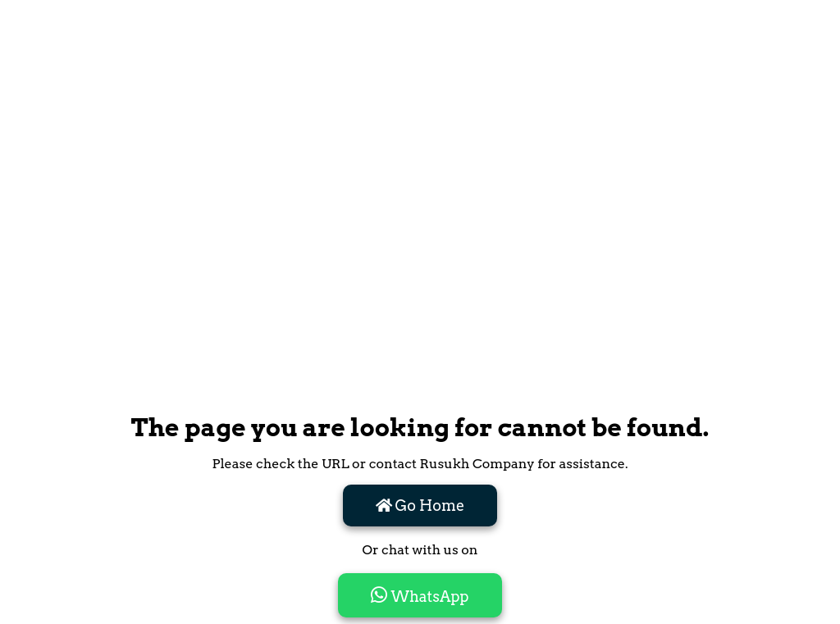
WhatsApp (420, 595)
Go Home (420, 506)
